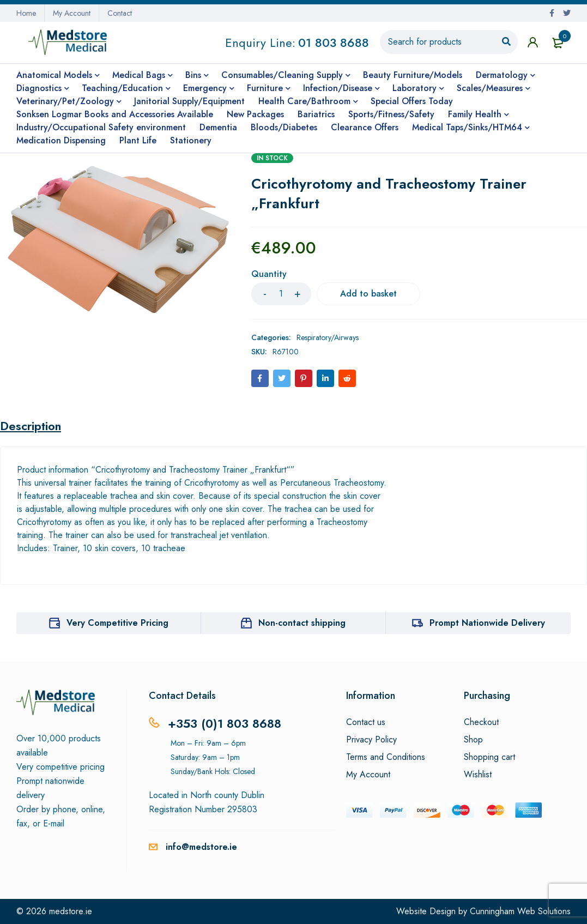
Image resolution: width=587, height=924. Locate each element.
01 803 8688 (334, 43)
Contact (120, 13)
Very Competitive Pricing (117, 623)
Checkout (481, 722)
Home (26, 13)
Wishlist (478, 775)
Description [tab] (31, 426)
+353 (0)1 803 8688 (225, 723)
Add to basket (368, 294)
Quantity (269, 274)
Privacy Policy (371, 740)
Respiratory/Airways (328, 337)
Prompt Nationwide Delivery (487, 623)
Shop (473, 740)
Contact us (366, 722)
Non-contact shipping (302, 623)
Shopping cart (489, 757)
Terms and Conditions (386, 757)
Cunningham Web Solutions (520, 911)
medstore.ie (71, 911)
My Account (72, 13)
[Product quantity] (281, 294)
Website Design (426, 911)
